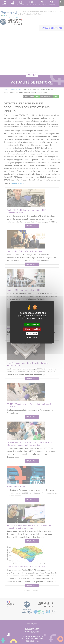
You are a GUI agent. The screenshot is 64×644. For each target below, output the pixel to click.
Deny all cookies (32, 329)
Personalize (32, 334)
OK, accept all (32, 325)
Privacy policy (32, 337)
